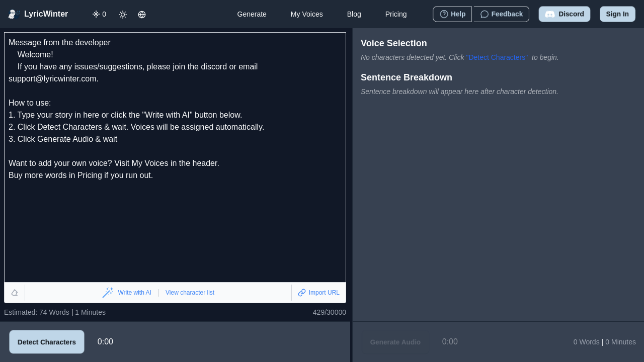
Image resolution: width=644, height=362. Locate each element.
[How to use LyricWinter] (452, 14)
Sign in (618, 14)
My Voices (307, 14)
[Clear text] (15, 293)
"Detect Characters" (497, 57)
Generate (252, 14)
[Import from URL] (318, 293)
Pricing (396, 14)
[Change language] (142, 14)
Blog (354, 14)
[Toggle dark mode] (123, 14)
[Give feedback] (502, 14)
